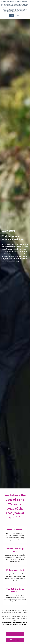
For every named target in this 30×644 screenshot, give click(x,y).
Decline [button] (18, 15)
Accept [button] (12, 15)
